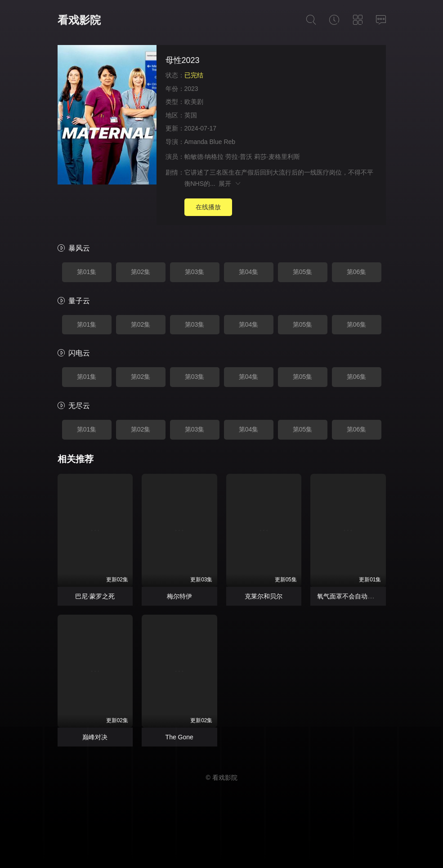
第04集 (249, 272)
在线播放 (208, 207)
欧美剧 (194, 102)
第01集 (87, 272)
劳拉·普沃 (239, 157)
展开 (230, 184)
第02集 (141, 272)
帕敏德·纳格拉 (204, 157)
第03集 (195, 272)
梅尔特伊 (179, 596)
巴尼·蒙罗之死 (95, 596)
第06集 (357, 272)
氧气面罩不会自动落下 (349, 596)
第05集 (303, 272)
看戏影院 (79, 20)
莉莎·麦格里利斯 (277, 157)
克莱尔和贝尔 (264, 596)
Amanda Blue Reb (210, 142)
